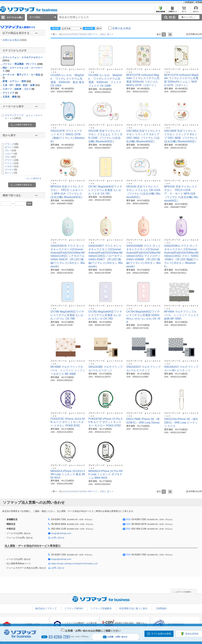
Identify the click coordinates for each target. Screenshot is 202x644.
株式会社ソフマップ (46, 608)
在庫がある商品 (14, 40)
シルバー (11, 154)
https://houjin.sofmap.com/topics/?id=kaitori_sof (74, 564)
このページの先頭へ (183, 592)
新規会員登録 (161, 11)
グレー (10, 150)
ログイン (196, 11)
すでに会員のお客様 (161, 634)
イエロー (12, 166)
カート (184, 11)
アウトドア (10, 93)
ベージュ (12, 163)
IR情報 (199, 2)
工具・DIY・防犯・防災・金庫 (21, 85)
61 (103, 34)
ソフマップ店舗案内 (101, 608)
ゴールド (11, 170)
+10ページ (92, 34)
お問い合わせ (58, 538)
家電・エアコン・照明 (17, 81)
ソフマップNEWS (74, 608)
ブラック (12, 144)
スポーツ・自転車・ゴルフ (18, 89)
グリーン (12, 160)
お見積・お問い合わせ (115, 637)
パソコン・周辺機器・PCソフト (23, 64)
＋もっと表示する (33, 178)
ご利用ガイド (172, 11)
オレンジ (11, 173)
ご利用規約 (189, 2)
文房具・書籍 (11, 97)
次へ (109, 34)
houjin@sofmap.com (61, 533)
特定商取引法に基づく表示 (133, 608)
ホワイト (12, 147)
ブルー (10, 157)
